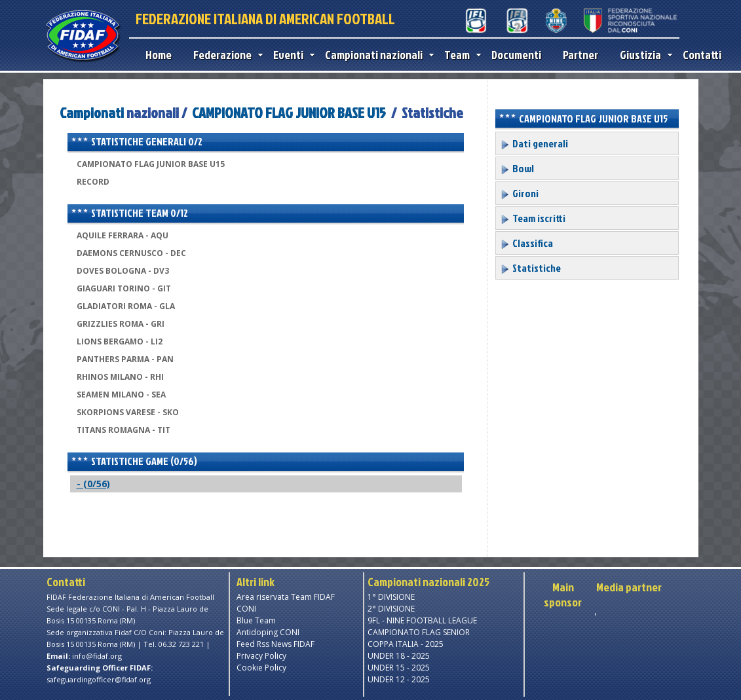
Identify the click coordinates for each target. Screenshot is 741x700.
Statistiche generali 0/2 (137, 141)
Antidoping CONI (268, 632)
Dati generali (534, 143)
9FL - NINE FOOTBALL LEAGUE (422, 620)
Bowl (517, 168)
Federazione (225, 55)
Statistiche (530, 268)
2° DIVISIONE (391, 609)
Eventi (291, 55)
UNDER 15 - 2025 (399, 668)
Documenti (516, 55)
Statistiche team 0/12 (129, 213)
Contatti (702, 55)
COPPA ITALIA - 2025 (406, 644)
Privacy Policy (261, 656)
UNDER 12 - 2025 (399, 679)
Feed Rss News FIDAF (275, 644)
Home (159, 55)
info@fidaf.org (97, 656)
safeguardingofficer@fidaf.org (99, 679)
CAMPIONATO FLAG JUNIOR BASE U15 (289, 112)
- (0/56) (93, 484)
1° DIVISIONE (391, 597)
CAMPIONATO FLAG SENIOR (419, 632)
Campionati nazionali (376, 55)
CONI (246, 609)
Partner (580, 55)
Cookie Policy (261, 668)
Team (460, 55)
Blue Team (256, 620)
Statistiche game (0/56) (134, 461)
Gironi (519, 193)
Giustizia (643, 55)
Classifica (526, 243)
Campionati (92, 112)
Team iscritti (533, 218)
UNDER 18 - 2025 (399, 656)
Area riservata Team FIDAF (286, 597)
